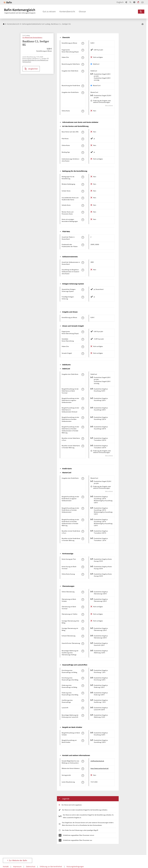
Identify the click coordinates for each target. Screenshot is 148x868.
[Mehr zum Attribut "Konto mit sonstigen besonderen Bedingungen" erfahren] (83, 220)
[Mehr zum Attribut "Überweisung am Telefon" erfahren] (83, 614)
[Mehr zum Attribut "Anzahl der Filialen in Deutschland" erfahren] (83, 237)
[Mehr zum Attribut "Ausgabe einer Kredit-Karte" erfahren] (83, 93)
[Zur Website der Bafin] (8, 2)
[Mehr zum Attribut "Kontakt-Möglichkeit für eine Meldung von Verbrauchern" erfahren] (83, 761)
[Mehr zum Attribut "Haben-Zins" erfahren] (83, 58)
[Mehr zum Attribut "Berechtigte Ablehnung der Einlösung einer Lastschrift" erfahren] (83, 715)
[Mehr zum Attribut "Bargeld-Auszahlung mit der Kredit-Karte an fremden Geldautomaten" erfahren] (83, 508)
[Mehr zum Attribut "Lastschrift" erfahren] (83, 708)
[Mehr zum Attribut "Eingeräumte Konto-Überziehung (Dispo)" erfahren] (83, 50)
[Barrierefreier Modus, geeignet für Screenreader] (134, 2)
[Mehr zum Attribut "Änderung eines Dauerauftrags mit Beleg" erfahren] (83, 686)
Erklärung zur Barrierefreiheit (51, 866)
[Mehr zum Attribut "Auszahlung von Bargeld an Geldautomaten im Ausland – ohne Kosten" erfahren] (83, 270)
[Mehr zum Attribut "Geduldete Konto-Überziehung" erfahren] (83, 339)
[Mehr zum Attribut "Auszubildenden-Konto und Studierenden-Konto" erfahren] (83, 198)
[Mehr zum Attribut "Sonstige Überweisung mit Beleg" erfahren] (83, 629)
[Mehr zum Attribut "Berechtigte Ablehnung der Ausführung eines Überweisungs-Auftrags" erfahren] (83, 651)
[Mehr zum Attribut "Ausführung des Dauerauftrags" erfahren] (83, 701)
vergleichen (31, 69)
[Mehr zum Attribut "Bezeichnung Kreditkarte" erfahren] (83, 86)
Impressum (17, 866)
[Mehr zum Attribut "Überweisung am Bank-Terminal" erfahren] (83, 607)
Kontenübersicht (67, 11)
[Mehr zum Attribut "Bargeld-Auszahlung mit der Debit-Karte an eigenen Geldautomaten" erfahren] (83, 399)
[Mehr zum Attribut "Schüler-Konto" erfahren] (83, 191)
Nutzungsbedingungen (75, 866)
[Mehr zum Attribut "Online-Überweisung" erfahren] (83, 592)
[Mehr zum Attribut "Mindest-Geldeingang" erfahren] (83, 184)
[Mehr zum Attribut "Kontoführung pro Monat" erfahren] (83, 43)
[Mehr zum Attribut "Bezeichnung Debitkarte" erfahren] (83, 64)
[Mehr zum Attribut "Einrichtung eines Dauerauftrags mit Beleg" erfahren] (83, 671)
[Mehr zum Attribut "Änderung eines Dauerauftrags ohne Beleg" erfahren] (83, 693)
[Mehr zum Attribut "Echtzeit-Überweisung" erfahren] (83, 636)
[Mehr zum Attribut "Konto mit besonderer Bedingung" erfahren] (83, 177)
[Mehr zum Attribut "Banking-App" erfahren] (83, 153)
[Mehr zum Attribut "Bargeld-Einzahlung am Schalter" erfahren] (83, 733)
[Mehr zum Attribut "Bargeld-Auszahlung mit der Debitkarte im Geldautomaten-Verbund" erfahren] (83, 408)
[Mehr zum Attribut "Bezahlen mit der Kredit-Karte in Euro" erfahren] (83, 531)
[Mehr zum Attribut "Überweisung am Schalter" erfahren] (83, 600)
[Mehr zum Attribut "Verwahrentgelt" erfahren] (83, 354)
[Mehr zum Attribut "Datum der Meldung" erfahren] (83, 782)
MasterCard (97, 85)
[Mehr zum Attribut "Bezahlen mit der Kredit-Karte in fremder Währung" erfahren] (83, 539)
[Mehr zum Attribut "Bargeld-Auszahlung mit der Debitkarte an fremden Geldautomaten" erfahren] (83, 418)
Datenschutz (31, 866)
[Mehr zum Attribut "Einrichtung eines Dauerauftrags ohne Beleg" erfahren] (83, 678)
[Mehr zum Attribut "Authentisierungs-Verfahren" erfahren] (83, 159)
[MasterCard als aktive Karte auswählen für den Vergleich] (91, 85)
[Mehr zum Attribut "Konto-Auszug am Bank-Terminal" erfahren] (83, 567)
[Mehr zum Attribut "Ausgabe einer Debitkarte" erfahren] (83, 71)
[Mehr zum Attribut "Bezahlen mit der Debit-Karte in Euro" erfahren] (83, 439)
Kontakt (6, 866)
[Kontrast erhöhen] (127, 2)
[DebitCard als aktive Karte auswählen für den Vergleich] (91, 64)
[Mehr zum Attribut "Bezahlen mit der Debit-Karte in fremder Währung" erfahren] (83, 446)
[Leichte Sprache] (138, 2)
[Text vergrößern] (130, 2)
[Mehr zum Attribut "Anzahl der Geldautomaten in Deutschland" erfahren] (83, 263)
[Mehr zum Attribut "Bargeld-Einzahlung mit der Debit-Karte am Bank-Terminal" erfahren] (83, 389)
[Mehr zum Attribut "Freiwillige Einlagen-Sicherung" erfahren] (83, 297)
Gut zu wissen (49, 11)
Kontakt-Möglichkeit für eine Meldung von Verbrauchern (35, 61)
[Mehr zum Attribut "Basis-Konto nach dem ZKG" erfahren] (83, 132)
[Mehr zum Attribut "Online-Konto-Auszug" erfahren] (83, 574)
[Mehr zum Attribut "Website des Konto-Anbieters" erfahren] (83, 769)
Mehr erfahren (109, 105)
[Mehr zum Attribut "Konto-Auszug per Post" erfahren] (83, 559)
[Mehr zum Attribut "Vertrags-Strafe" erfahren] (83, 776)
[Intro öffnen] (142, 2)
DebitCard (96, 64)
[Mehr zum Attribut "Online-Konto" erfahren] (83, 111)
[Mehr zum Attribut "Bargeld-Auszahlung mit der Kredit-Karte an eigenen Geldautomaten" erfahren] (83, 497)
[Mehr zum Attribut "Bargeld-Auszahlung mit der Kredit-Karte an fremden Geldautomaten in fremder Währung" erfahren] (83, 520)
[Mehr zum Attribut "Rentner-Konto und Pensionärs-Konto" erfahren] (83, 212)
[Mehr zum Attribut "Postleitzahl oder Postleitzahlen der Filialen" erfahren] (83, 245)
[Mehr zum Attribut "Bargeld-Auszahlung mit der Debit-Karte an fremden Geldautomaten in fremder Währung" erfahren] (83, 427)
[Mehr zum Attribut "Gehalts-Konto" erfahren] (83, 205)
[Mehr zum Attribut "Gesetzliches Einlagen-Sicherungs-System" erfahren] (83, 290)
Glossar (82, 11)
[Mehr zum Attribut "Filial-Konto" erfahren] (83, 139)
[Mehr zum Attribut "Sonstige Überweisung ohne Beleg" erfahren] (83, 621)
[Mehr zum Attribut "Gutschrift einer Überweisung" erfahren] (83, 644)
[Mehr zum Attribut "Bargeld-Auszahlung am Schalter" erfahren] (83, 741)
